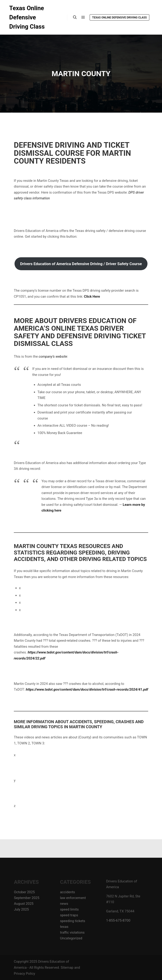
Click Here (92, 297)
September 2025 (27, 898)
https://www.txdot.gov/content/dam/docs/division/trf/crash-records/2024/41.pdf (87, 689)
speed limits (69, 909)
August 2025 (24, 904)
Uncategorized (71, 938)
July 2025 (22, 909)
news (64, 904)
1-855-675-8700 (118, 920)
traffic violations (72, 932)
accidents (67, 892)
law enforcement (73, 898)
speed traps (69, 915)
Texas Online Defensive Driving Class (27, 17)
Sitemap (67, 968)
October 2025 (24, 892)
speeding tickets (72, 921)
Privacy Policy (24, 974)
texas (64, 927)
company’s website (53, 357)
